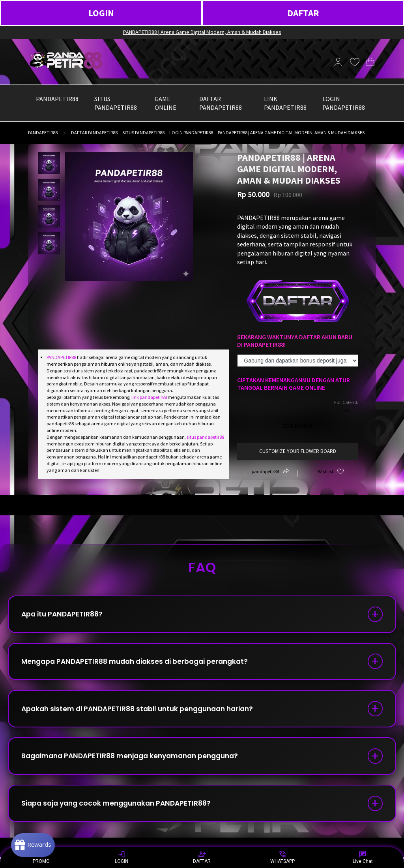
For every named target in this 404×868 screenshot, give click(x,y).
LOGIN (101, 13)
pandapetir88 (43, 132)
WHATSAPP (282, 857)
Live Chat (363, 857)
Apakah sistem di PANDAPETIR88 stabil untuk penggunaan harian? (145, 714)
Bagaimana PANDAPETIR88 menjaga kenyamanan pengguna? (137, 763)
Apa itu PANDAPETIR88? (65, 615)
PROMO (41, 857)
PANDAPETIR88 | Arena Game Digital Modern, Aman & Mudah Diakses (202, 32)
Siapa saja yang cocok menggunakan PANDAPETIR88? (122, 813)
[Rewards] (37, 844)
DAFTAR (303, 13)
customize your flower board (298, 451)
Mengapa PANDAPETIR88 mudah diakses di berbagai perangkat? (141, 664)
